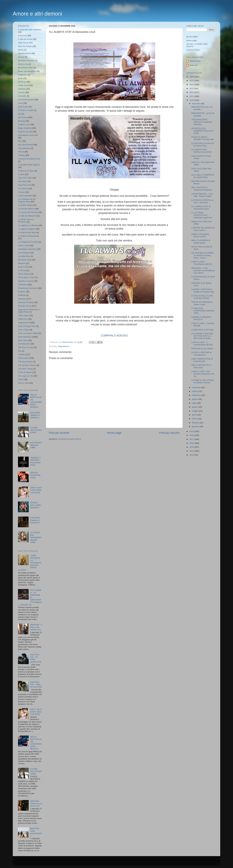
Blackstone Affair (25, 68)
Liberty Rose (195, 61)
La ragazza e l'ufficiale (28, 225)
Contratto (22, 96)
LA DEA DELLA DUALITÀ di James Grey (203, 145)
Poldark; (22, 292)
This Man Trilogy (25, 369)
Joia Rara (22, 181)
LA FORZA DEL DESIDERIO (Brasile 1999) (36, 537)
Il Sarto (21, 174)
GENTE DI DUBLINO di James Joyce (202, 303)
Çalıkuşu (22, 82)
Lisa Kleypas (24, 253)
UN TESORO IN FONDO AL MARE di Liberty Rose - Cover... (203, 255)
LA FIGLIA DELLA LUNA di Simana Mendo (202, 297)
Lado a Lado (24, 246)
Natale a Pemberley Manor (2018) (200, 235)
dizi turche (23, 117)
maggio (195, 411)
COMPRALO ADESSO (114, 336)
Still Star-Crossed (26, 347)
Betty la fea (23, 64)
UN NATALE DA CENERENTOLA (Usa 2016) (202, 131)
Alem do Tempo (25, 46)
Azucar (21, 57)
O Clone (22, 270)
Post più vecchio (169, 433)
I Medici (21, 155)
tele (20, 351)
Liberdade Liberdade (27, 249)
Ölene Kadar (24, 274)
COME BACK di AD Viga (202, 330)
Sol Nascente (24, 344)
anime (21, 50)
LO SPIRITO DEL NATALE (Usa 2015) (201, 151)
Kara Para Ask (24, 185)
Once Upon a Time (26, 277)
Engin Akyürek (24, 128)
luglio (194, 403)
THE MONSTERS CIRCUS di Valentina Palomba (202, 122)
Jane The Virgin (25, 178)
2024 (192, 85)
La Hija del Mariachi (27, 216)
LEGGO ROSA (193, 50)
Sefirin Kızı (23, 319)
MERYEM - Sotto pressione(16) (36, 832)
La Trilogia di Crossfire (28, 242)
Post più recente (59, 433)
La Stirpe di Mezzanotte (29, 236)
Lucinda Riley (24, 256)
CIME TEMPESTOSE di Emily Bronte (202, 360)
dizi (19, 114)
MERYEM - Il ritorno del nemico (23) (36, 627)
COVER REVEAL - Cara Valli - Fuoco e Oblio (202, 195)
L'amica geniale (25, 196)
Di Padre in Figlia (26, 110)
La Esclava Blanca (26, 209)
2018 (192, 435)
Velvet (21, 379)
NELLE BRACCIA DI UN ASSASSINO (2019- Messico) (36, 401)
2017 (192, 439)
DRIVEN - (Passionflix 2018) (35, 475)
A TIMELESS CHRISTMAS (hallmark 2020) (203, 311)
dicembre (196, 104)
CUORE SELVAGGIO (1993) (36, 430)
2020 (192, 100)
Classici (21, 92)
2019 (192, 431)
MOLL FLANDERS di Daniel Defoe (201, 241)
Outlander (22, 285)
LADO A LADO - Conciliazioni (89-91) (202, 263)
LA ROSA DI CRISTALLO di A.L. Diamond (203, 201)
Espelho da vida (25, 132)
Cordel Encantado (26, 100)
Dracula (21, 121)
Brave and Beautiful (27, 71)
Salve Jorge (23, 315)
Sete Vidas (23, 340)
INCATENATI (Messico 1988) (36, 445)
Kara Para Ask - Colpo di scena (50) (36, 684)
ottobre (195, 391)
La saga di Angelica (27, 229)
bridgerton (23, 75)
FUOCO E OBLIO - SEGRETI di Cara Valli (203, 138)
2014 (192, 451)
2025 (192, 81)
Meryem (22, 263)
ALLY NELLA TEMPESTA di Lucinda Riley (203, 176)
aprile (195, 415)
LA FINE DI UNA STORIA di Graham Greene (203, 381)
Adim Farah (23, 43)
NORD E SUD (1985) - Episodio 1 (36, 505)
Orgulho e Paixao (26, 281)
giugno (195, 407)
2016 (192, 443)
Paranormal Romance (28, 288)
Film (20, 141)
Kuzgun (21, 192)
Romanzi (22, 299)
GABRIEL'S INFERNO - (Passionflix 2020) (35, 461)
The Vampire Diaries (27, 365)
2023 (192, 88)
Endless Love (24, 124)
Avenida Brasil (24, 53)
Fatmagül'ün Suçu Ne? (28, 135)
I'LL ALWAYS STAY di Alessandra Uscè (201, 208)
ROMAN (22, 295)
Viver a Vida (23, 383)
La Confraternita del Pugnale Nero (27, 200)
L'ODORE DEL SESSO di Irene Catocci (203, 229)
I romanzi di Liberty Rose (29, 159)
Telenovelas (23, 358)
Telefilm (21, 354)
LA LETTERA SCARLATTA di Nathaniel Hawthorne (202, 215)
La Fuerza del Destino (28, 212)
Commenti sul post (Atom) (69, 439)
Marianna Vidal (25, 260)
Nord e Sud (23, 267)
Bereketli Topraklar (26, 61)
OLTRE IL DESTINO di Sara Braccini (202, 354)
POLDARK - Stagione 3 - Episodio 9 (36, 520)
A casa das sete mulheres (29, 30)
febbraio (196, 423)
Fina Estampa (24, 148)
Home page (114, 433)
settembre (197, 395)
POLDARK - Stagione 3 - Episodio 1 (36, 415)
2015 (192, 447)
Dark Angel (23, 107)
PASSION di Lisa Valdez (202, 349)
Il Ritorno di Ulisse (26, 171)
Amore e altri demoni (37, 14)
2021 (192, 96)
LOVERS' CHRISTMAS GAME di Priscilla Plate (203, 290)
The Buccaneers (25, 362)
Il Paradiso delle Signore (29, 165)
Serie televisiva (25, 337)
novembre (197, 387)
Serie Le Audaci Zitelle (28, 333)
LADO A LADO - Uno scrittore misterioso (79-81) (203, 374)
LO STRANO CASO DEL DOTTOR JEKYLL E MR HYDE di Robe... (203, 336)
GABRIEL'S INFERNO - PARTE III (202, 318)
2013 (192, 455)
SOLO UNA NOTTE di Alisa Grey (201, 366)
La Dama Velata (25, 205)
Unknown (193, 65)
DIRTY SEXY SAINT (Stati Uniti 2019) (36, 490)
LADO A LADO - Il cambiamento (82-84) (202, 344)
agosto (195, 399)
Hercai (21, 152)
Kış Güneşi (23, 188)
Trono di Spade (25, 372)
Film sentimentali (25, 145)
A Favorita (23, 36)
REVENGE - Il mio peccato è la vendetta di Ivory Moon (203, 270)
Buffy (20, 78)
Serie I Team (24, 330)
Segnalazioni (64, 346)
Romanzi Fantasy (26, 302)
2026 (192, 77)
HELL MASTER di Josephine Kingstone (202, 189)
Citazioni (22, 89)
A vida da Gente (25, 39)
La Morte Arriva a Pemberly (26, 221)
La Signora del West (27, 232)
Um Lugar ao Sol (25, 376)
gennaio (196, 427)
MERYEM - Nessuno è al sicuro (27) (36, 803)
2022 (192, 92)
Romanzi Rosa (25, 306)
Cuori (20, 103)
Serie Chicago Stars (27, 326)
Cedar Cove (23, 85)
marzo (195, 419)
